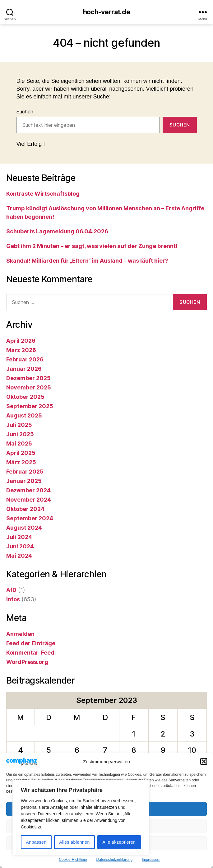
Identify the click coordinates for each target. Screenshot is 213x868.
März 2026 (21, 350)
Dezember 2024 (28, 490)
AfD (11, 590)
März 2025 (21, 462)
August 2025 (24, 415)
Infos (13, 599)
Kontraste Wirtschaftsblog (43, 194)
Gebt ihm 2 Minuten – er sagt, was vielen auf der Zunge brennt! (92, 246)
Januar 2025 (24, 481)
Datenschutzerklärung (114, 860)
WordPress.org (27, 662)
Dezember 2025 (28, 378)
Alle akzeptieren (119, 842)
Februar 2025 (25, 472)
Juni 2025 (20, 434)
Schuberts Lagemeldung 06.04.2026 (57, 231)
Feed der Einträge (31, 643)
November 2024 (29, 500)
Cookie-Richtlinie (73, 860)
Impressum (151, 860)
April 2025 (21, 453)
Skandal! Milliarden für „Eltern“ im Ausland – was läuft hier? (87, 261)
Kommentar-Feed (30, 653)
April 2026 (21, 341)
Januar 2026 (24, 369)
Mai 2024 (19, 556)
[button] (204, 762)
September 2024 (30, 518)
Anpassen (36, 842)
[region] (81, 818)
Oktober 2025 (25, 397)
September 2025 (30, 406)
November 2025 (29, 387)
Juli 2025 (19, 425)
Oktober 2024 (25, 509)
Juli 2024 (19, 537)
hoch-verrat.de (107, 12)
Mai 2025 (19, 444)
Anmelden (20, 634)
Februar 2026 (25, 359)
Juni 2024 (20, 546)
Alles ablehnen (74, 842)
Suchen (25, 112)
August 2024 (24, 528)
